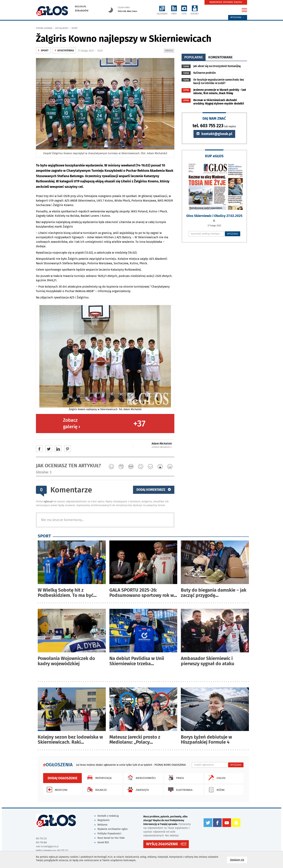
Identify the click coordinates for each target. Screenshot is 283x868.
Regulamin (104, 820)
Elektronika (179, 790)
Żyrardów (82, 11)
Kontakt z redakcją (108, 816)
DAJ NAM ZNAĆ (214, 118)
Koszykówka (64, 51)
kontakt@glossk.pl (214, 134)
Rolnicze (96, 790)
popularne (194, 57)
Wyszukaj (238, 17)
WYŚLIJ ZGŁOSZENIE (162, 844)
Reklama (102, 825)
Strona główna (44, 28)
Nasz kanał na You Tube (111, 838)
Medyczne (56, 790)
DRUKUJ (170, 51)
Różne (216, 790)
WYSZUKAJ (233, 234)
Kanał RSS (103, 842)
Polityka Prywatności (109, 834)
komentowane (220, 57)
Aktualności (62, 28)
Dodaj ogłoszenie (63, 778)
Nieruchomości (141, 778)
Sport (75, 28)
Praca (175, 778)
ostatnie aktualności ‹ (162, 447)
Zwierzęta (137, 790)
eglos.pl (81, 7)
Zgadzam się (239, 860)
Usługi (216, 778)
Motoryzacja (98, 778)
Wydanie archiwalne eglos (113, 829)
